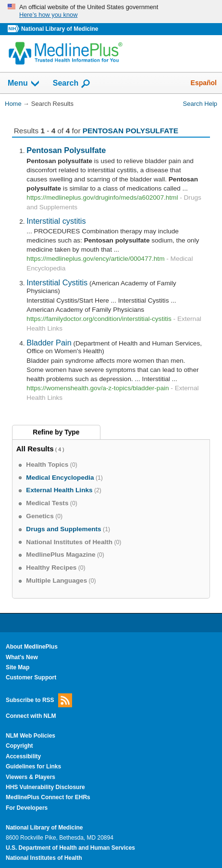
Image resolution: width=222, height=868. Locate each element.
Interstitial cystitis (56, 221)
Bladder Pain (49, 343)
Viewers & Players (31, 777)
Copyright (19, 746)
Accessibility (23, 756)
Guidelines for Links (33, 766)
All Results (35, 449)
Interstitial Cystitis (57, 282)
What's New (22, 657)
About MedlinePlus (32, 647)
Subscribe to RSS (39, 700)
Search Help (200, 104)
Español (204, 83)
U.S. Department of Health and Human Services (70, 848)
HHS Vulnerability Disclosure (45, 787)
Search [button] (72, 84)
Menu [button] (24, 84)
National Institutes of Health (44, 858)
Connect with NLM (31, 716)
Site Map (18, 667)
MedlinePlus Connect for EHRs (48, 797)
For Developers (27, 808)
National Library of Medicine (60, 29)
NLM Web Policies (31, 736)
